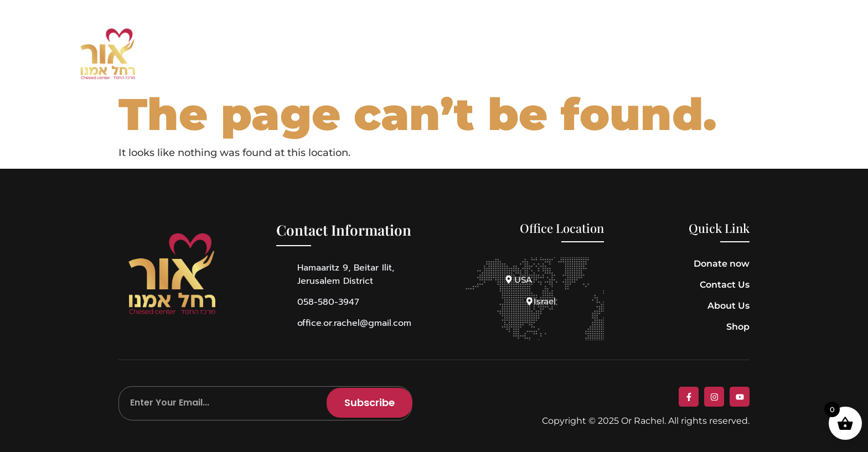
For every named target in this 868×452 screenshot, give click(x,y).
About (263, 54)
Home (208, 54)
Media (515, 54)
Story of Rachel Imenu (361, 54)
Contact (583, 54)
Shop (456, 54)
